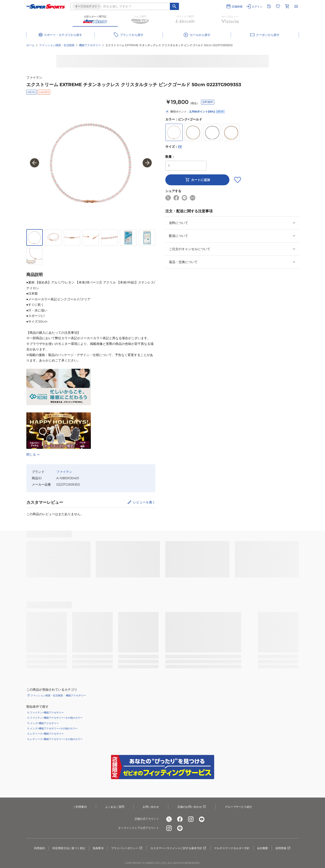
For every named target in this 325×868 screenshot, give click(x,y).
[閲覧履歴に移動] (269, 6)
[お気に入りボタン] (238, 180)
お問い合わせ (151, 807)
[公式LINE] (180, 828)
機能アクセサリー (90, 45)
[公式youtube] (202, 819)
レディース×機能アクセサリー (47, 734)
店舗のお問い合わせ (192, 807)
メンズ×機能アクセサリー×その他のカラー (54, 728)
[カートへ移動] (287, 6)
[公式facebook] (180, 819)
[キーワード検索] (174, 6)
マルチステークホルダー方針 (232, 848)
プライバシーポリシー (127, 848)
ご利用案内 (80, 807)
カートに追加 (197, 180)
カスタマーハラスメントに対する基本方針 (179, 848)
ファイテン (34, 78)
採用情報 (283, 848)
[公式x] (169, 819)
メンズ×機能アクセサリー (44, 723)
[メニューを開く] (296, 6)
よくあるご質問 (115, 807)
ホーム (30, 45)
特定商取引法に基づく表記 (69, 848)
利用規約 (40, 848)
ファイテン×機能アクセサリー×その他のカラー (56, 718)
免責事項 (98, 848)
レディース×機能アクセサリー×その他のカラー (56, 739)
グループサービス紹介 (238, 807)
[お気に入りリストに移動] (278, 6)
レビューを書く (144, 502)
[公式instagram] (191, 819)
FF (180, 147)
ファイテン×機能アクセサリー (47, 712)
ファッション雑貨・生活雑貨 (57, 45)
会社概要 (263, 848)
